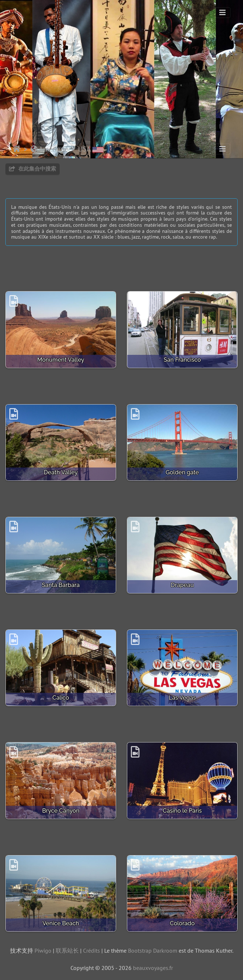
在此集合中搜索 (33, 169)
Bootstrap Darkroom (153, 950)
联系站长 (67, 950)
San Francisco (182, 360)
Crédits (91, 950)
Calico (61, 698)
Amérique (49, 149)
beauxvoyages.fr (153, 968)
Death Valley (61, 472)
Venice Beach (61, 923)
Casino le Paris (182, 811)
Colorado (182, 923)
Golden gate (182, 472)
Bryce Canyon (61, 811)
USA (91, 149)
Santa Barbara (61, 585)
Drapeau (182, 585)
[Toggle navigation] (223, 13)
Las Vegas (182, 698)
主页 (17, 149)
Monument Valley (61, 360)
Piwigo (43, 950)
